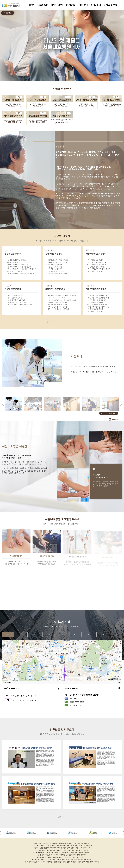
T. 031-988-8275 (62, 106)
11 (78, 321)
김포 (48, 634)
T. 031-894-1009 (86, 106)
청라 (116, 634)
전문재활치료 (71, 5)
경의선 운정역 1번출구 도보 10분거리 (38, 120)
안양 (89, 634)
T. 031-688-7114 (13, 122)
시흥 (102, 634)
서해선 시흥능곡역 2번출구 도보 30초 (111, 104)
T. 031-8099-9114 (111, 106)
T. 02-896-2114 (38, 106)
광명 (35, 634)
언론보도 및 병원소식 (111, 5)
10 (75, 321)
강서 (8, 634)
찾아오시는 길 (96, 5)
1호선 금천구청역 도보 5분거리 (38, 104)
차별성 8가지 (83, 5)
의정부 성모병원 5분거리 (86, 104)
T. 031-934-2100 (38, 122)
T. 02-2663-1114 (13, 106)
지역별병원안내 (8, 13)
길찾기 (119, 682)
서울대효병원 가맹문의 (109, 413)
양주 (62, 634)
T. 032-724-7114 (62, 123)
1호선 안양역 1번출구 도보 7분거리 (13, 120)
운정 (76, 634)
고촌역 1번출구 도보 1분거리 (62, 104)
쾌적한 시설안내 (57, 5)
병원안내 (32, 5)
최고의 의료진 (43, 5)
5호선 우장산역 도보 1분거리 (13, 104)
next (121, 404)
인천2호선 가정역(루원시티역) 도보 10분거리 (62, 120)
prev (3, 404)
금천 (22, 634)
